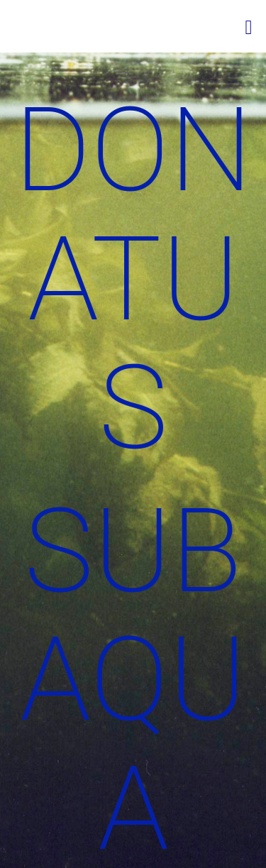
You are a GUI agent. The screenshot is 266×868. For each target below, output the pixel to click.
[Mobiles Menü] (249, 26)
